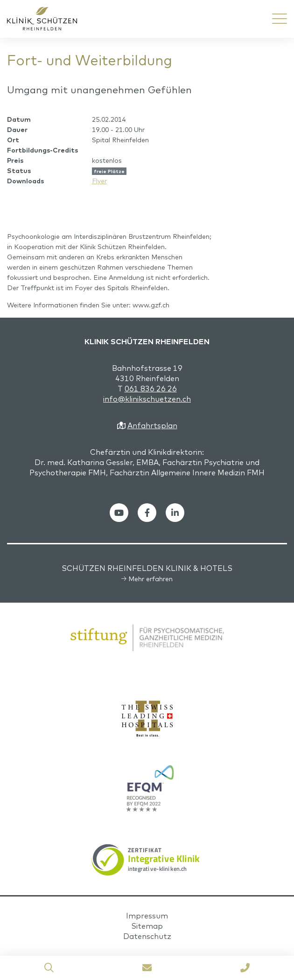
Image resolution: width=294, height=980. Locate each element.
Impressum (147, 916)
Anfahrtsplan (152, 425)
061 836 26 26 (151, 389)
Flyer (99, 181)
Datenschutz (147, 936)
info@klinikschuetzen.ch (147, 399)
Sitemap (147, 926)
